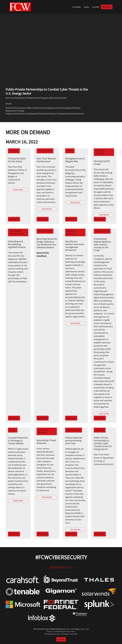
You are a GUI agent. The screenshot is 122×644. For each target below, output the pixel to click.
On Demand (76, 7)
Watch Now (14, 219)
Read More (18, 190)
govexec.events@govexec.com (76, 629)
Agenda (86, 7)
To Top (61, 639)
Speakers (96, 7)
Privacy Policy (70, 631)
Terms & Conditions (55, 631)
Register (107, 7)
